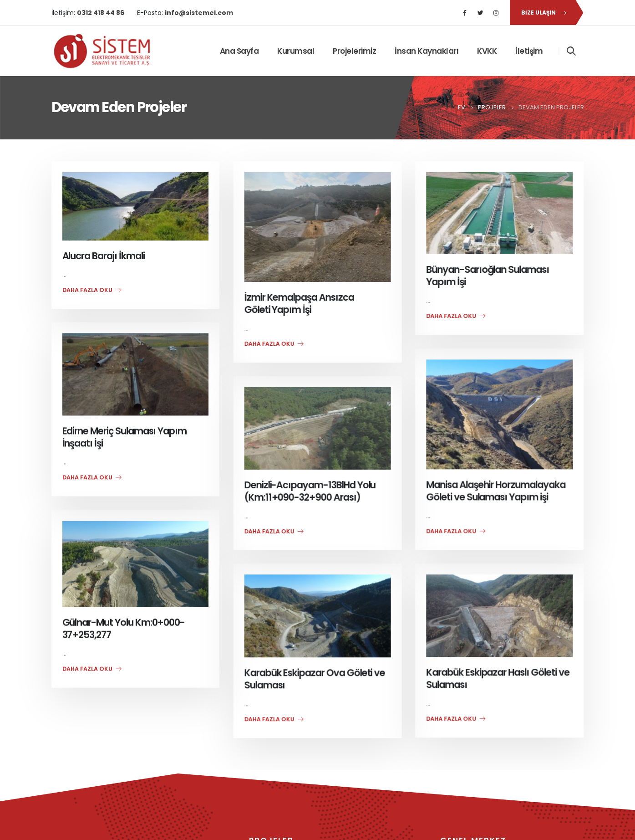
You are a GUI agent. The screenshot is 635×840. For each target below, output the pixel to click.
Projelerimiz (354, 51)
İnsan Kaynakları (427, 51)
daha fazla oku (92, 290)
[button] (542, 13)
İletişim (529, 51)
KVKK (487, 51)
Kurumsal (296, 51)
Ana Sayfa (239, 51)
